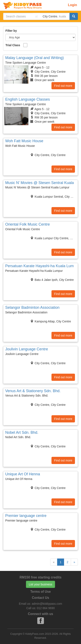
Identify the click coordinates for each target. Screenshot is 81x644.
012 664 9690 (46, 608)
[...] (18, 16)
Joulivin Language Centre (27, 349)
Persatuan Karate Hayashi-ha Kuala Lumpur (42, 266)
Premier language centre (26, 516)
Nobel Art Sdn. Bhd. (22, 432)
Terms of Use (41, 592)
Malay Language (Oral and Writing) (35, 58)
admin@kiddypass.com (47, 604)
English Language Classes (28, 99)
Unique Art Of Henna (23, 474)
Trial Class (13, 45)
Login (72, 5)
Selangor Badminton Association (32, 308)
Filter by (11, 31)
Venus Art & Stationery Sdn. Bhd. (33, 391)
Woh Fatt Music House (24, 141)
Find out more (63, 86)
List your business (40, 584)
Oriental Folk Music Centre (28, 224)
